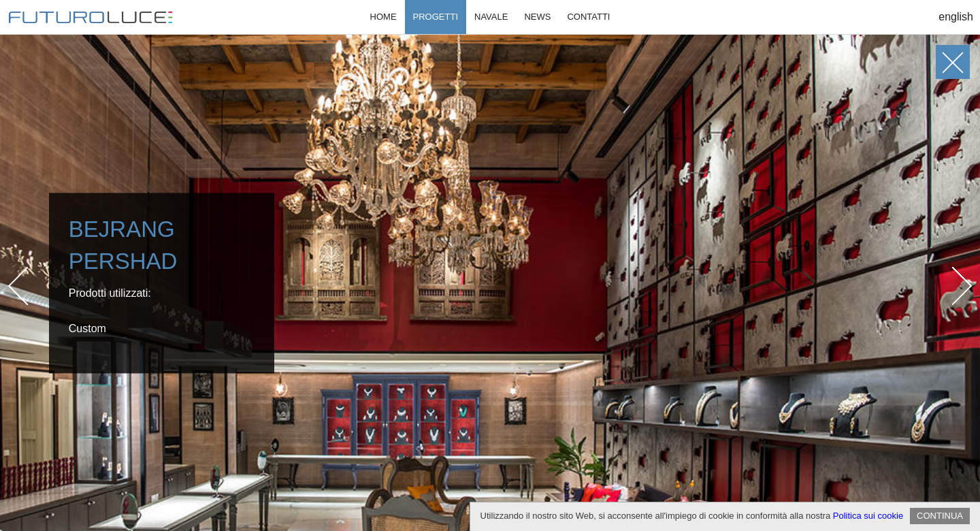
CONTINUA (940, 516)
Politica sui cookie (868, 516)
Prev (28, 286)
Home (383, 17)
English (956, 17)
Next (953, 286)
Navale (491, 17)
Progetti (436, 17)
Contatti (588, 17)
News (537, 17)
